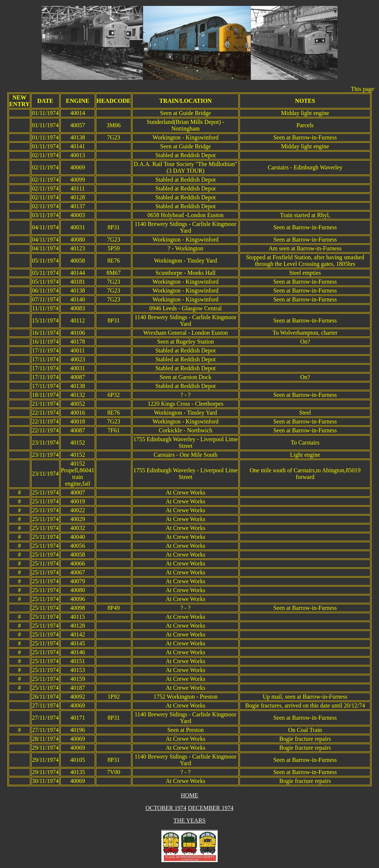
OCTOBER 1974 (166, 808)
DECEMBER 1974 (211, 808)
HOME (189, 795)
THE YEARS (190, 820)
